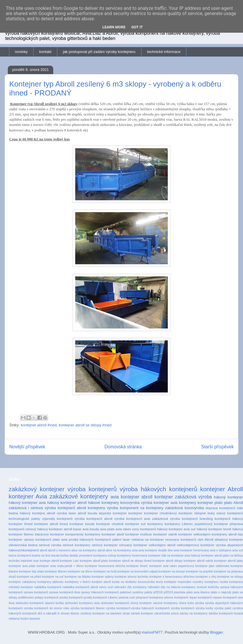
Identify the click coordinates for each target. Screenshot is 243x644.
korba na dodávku (124, 582)
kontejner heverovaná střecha (105, 566)
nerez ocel (106, 587)
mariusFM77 (152, 632)
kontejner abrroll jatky (229, 561)
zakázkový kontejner (37, 489)
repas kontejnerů (200, 598)
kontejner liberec (56, 571)
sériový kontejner (105, 545)
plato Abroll (233, 503)
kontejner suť (136, 524)
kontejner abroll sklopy (167, 561)
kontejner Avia (28, 496)
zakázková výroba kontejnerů (175, 519)
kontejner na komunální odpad (138, 571)
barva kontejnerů (20, 556)
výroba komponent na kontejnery (135, 508)
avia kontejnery (183, 503)
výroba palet (223, 608)
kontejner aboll (113, 534)
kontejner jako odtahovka (212, 566)
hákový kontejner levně (214, 529)
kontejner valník (165, 534)
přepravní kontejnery (150, 598)
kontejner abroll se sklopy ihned (85, 425)
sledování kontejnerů (30, 603)
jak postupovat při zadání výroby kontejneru (99, 52)
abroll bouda (88, 513)
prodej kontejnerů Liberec (101, 598)
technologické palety (24, 519)
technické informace (164, 52)
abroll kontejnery (91, 508)
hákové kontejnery (103, 503)
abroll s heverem (59, 550)
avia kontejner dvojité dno (156, 550)
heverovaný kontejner (146, 556)
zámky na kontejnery (194, 613)
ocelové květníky (208, 587)
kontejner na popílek (199, 571)
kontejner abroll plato (94, 561)
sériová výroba (50, 545)
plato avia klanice (198, 592)
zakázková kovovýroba (185, 508)
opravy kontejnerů (38, 539)
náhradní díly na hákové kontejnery (172, 587)
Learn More (114, 27)
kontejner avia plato (22, 566)
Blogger (216, 632)
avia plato (107, 529)
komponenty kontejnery (83, 534)
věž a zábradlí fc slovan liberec (58, 613)
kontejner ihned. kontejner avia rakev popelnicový (160, 566)
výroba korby (204, 608)
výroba (199, 603)
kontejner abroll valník (198, 561)
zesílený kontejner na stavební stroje (105, 613)
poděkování (26, 598)
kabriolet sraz (30, 561)
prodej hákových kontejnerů (90, 539)
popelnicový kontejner (211, 524)
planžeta (180, 592)
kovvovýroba (146, 582)
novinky (21, 52)
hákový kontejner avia (27, 503)
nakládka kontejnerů (48, 587)
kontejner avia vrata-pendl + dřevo (60, 566)
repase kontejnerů (225, 598)
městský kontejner (21, 587)
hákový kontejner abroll (67, 503)
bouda (55, 556)
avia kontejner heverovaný (192, 550)
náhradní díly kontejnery (130, 587)
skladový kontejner (229, 539)
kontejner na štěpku (78, 577)
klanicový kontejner (49, 534)
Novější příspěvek (27, 447)
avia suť (238, 550)
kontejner (135, 513)
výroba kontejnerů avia (132, 519)
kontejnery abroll (224, 534)
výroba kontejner (155, 503)
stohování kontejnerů (115, 603)
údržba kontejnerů (221, 613)
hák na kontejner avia (176, 556)
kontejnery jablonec (50, 582)
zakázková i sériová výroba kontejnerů (42, 508)
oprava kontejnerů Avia (65, 592)
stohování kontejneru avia (82, 603)
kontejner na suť (53, 577)
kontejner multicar (138, 534)
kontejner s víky (206, 577)
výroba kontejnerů (92, 489)
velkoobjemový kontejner (196, 545)
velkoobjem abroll (162, 545)
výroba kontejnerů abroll (93, 519)
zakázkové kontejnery (79, 496)
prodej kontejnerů (71, 598)
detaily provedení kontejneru (88, 556)
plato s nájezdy (221, 592)
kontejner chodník (110, 524)
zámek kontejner (142, 613)
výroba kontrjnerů (183, 608)
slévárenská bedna (23, 545)
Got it (137, 27)
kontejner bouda (82, 524)
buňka (65, 556)
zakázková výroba (193, 497)
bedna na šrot (41, 556)
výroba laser (66, 513)
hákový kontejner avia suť (176, 529)
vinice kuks (186, 603)
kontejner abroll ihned (39, 425)
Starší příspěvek (217, 447)
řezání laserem (30, 619)
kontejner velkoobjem (194, 534)
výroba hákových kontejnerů (159, 489)
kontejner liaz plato (31, 571)
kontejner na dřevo (80, 571)
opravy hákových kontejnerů (100, 592)
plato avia (60, 539)
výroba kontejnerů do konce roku (47, 608)
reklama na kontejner (148, 539)
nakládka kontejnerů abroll (80, 587)
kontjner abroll (101, 582)
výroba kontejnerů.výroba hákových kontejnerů (138, 608)
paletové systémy (131, 592)
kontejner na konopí (172, 571)
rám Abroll (205, 539)
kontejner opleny (103, 577)
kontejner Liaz (69, 561)
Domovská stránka (123, 447)
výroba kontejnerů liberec (88, 608)
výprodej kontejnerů (57, 519)
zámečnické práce (166, 613)
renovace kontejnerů (181, 539)
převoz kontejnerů (176, 598)
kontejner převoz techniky (132, 577)
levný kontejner (166, 582)
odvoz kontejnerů (230, 513)
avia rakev (123, 529)
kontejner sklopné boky (197, 513)
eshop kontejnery (119, 556)
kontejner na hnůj (105, 571)
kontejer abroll (49, 561)
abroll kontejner (157, 497)
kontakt (45, 52)
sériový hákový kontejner (44, 529)
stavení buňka (54, 603)
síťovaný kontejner (133, 545)
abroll (43, 550)
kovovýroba (130, 503)
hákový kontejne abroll (38, 513)
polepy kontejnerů (47, 598)
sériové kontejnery (76, 545)
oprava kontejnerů (36, 592)
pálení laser (121, 539)
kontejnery (155, 524)
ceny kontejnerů (144, 529)
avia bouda (91, 529)
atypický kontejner (113, 513)
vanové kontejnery (165, 603)
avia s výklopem (220, 550)
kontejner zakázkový (22, 582)
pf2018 (158, 592)
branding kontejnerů (215, 519)
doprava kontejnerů (220, 508)
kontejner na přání (29, 577)
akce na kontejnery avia (122, 550)
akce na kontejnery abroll (88, 550)
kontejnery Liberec (179, 524)
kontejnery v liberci (78, 582)
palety (148, 592)
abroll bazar (72, 529)
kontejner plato (210, 503)
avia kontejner (125, 497)
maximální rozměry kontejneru (198, 582)
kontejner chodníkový (160, 513)
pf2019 (168, 592)
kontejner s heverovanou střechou (172, 577)
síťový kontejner (141, 603)
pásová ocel (127, 598)
